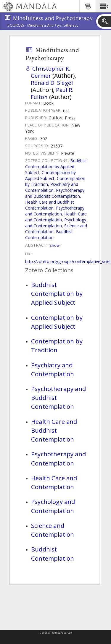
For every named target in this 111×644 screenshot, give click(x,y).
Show (55, 245)
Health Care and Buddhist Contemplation (50, 205)
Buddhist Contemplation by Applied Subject (56, 167)
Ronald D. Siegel (52, 83)
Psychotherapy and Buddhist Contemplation (55, 193)
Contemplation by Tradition (57, 345)
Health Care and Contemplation (56, 217)
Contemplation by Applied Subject (50, 175)
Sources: (17, 26)
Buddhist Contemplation (49, 235)
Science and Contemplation (53, 530)
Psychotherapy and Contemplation (55, 211)
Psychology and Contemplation (56, 223)
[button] (103, 6)
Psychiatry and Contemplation (52, 187)
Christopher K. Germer (50, 72)
